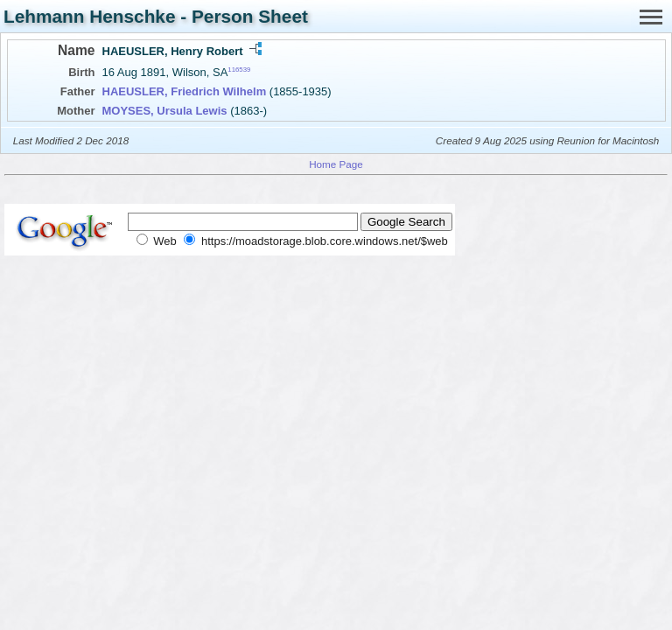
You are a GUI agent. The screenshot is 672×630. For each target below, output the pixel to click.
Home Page (336, 164)
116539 (239, 70)
